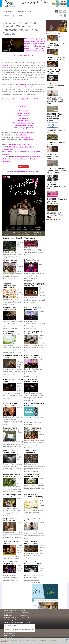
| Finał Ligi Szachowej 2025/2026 (56, 58)
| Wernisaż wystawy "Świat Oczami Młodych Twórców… (57, 171)
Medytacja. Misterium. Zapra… (11, 520)
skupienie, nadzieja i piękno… (32, 239)
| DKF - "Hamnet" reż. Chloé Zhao (55, 215)
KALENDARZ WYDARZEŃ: (55, 33)
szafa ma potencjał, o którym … (33, 542)
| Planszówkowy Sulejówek (53, 156)
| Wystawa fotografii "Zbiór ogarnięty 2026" (56, 72)
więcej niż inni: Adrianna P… (12, 496)
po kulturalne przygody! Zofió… (33, 309)
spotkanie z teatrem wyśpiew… (33, 429)
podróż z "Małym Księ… (11, 563)
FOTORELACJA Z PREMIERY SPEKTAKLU (23, 171)
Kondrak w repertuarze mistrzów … (34, 563)
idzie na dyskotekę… (10, 542)
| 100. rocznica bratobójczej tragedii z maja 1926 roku (56, 101)
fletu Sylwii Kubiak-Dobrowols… (13, 356)
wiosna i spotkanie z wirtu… (10, 309)
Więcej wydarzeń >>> (53, 220)
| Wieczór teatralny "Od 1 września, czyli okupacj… (56, 117)
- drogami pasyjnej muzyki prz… (33, 356)
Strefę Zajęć (34, 159)
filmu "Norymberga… (31, 451)
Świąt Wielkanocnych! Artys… (12, 333)
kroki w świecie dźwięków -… (34, 404)
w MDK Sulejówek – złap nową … (33, 497)
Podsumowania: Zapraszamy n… (9, 286)
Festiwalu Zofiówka (34, 51)
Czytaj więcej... (5, 641)
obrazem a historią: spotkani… (11, 451)
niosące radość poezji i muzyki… (11, 404)
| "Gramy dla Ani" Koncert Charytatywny (57, 201)
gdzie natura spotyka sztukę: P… (11, 429)
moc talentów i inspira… (10, 261)
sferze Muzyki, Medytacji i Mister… (32, 380)
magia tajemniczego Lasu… (33, 475)
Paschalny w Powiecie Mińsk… (11, 475)
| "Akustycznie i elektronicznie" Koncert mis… (56, 186)
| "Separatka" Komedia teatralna (56, 86)
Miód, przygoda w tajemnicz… (35, 285)
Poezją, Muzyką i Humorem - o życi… (32, 261)
